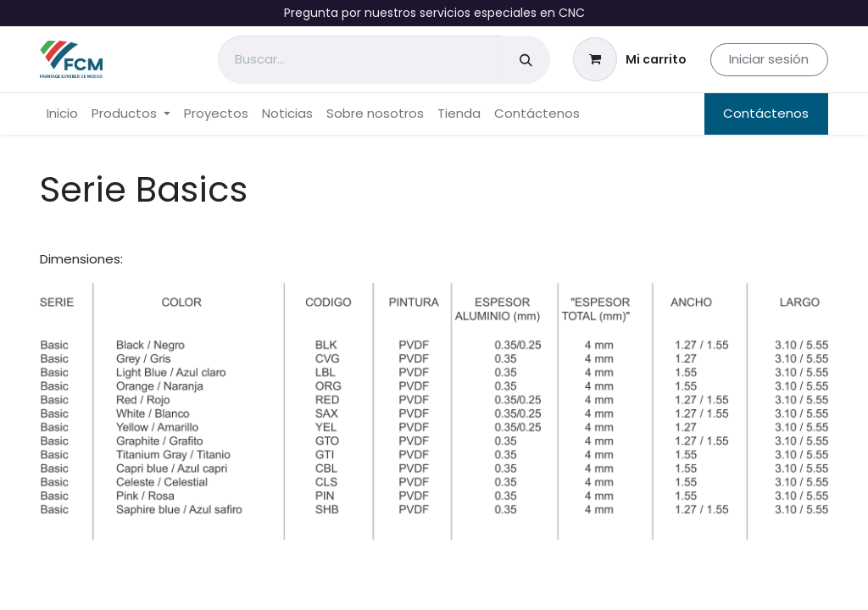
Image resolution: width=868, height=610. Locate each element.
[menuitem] (62, 114)
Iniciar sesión (769, 59)
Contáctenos (766, 113)
